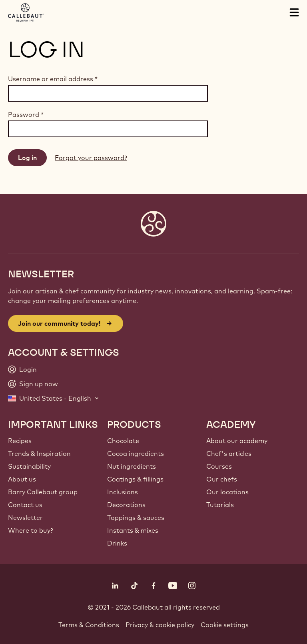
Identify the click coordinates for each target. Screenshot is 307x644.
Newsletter (25, 518)
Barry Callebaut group (43, 492)
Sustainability (29, 466)
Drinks (117, 543)
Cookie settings (225, 625)
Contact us (25, 505)
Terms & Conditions (89, 625)
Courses (219, 466)
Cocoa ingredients (136, 453)
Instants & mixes (133, 530)
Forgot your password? (91, 158)
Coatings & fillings (135, 479)
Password (26, 114)
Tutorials (220, 505)
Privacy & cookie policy (160, 625)
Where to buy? (31, 530)
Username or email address (53, 79)
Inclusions (123, 492)
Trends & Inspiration (39, 453)
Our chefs (222, 479)
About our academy (237, 441)
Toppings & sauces (136, 518)
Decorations (126, 505)
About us (22, 479)
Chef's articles (229, 453)
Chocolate (123, 441)
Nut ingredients (132, 466)
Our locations (227, 492)
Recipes (20, 441)
